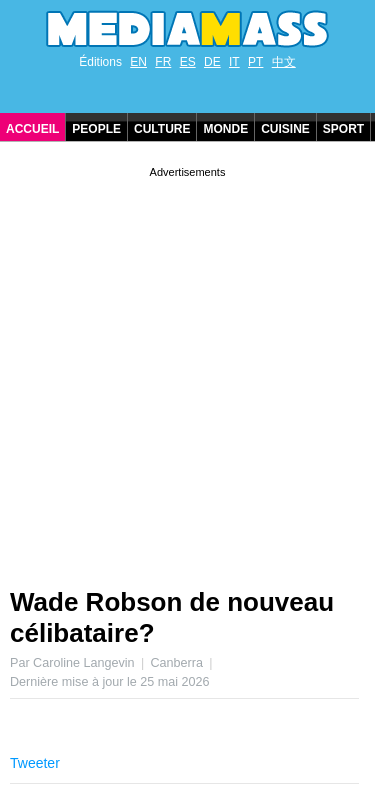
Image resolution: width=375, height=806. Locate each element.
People (96, 129)
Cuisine (285, 129)
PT (255, 62)
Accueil (32, 129)
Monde (225, 129)
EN (138, 62)
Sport (343, 129)
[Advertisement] (187, 369)
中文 (284, 62)
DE (212, 62)
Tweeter (35, 763)
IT (234, 62)
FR (163, 62)
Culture (162, 129)
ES (188, 62)
